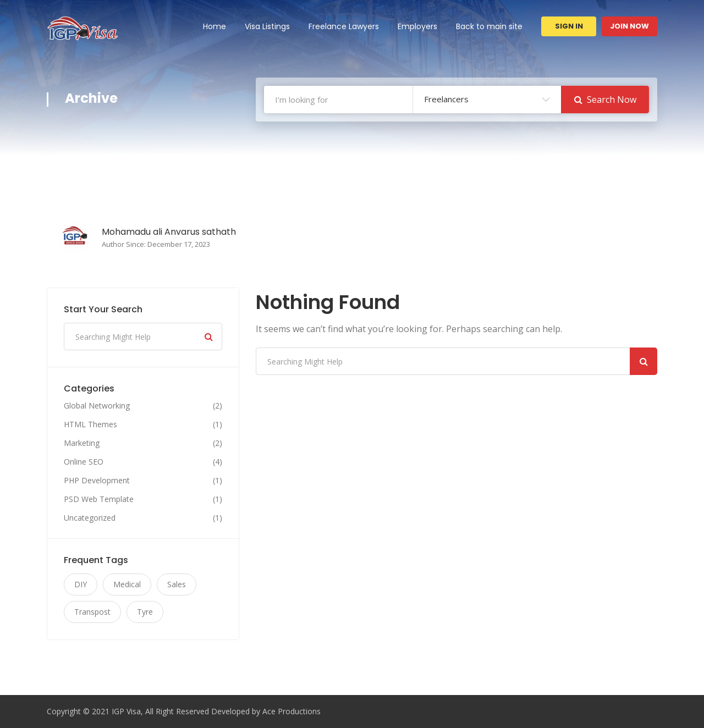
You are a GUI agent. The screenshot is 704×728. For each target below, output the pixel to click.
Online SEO (84, 462)
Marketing (82, 443)
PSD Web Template (99, 499)
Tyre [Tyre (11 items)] (145, 612)
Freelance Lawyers (344, 26)
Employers (417, 26)
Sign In (569, 26)
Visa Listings (267, 26)
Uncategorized (90, 518)
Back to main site (489, 26)
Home (215, 26)
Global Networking (97, 406)
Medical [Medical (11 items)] (127, 584)
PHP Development (97, 481)
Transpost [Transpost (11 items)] (92, 612)
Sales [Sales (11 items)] (177, 584)
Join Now (629, 26)
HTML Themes (90, 424)
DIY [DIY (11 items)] (81, 584)
